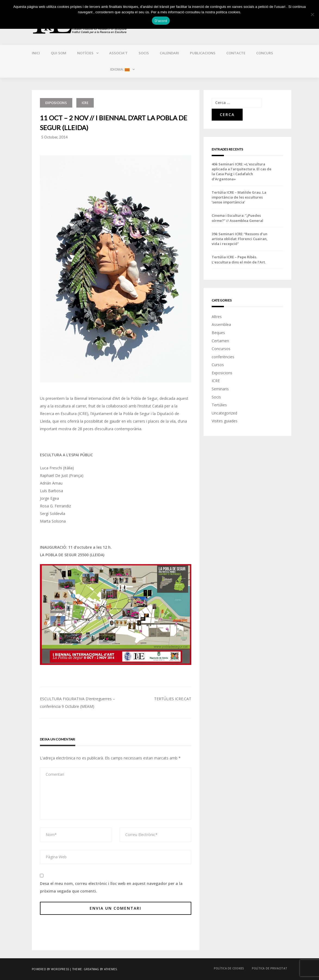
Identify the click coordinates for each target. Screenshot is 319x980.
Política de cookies (229, 968)
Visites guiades (225, 421)
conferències (223, 357)
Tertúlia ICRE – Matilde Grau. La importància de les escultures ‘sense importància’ (239, 197)
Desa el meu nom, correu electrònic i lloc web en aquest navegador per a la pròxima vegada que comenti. (111, 887)
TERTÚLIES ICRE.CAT (173, 699)
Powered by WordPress (50, 969)
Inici (36, 53)
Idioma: (119, 69)
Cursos (218, 365)
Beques (218, 333)
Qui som (59, 53)
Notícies (85, 53)
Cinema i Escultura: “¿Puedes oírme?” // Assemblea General (237, 218)
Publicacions (203, 53)
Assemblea (221, 324)
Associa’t (118, 53)
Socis (144, 53)
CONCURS (265, 53)
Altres (217, 317)
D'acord (161, 21)
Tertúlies (219, 405)
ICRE (85, 103)
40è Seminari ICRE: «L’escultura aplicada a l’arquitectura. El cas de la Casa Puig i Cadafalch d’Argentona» (242, 172)
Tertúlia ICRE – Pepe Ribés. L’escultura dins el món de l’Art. (239, 259)
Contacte (236, 53)
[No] (312, 14)
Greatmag (91, 969)
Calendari (169, 53)
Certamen (220, 341)
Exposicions (56, 103)
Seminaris (220, 389)
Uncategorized (224, 413)
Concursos (221, 349)
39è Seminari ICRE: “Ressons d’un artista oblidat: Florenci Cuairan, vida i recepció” (240, 239)
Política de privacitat (270, 968)
